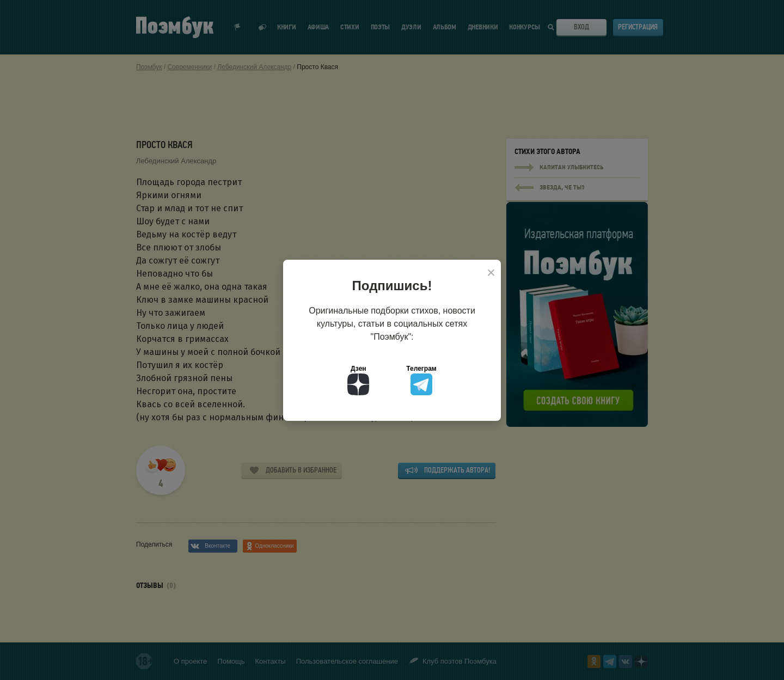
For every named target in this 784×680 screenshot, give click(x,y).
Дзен (358, 380)
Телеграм (421, 380)
